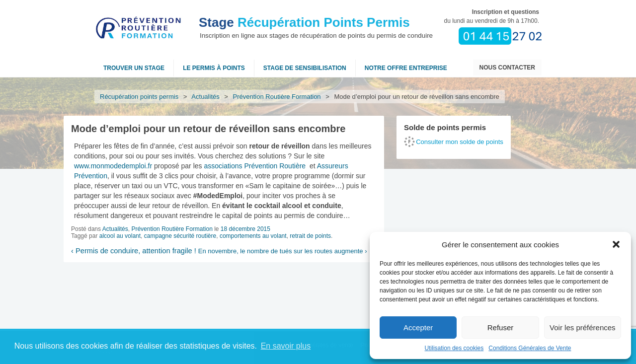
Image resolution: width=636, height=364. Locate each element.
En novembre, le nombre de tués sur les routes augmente (283, 251)
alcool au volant (120, 236)
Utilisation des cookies (454, 348)
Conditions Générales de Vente (530, 348)
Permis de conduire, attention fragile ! (134, 251)
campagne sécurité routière (180, 236)
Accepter (418, 328)
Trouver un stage (134, 68)
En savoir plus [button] (286, 346)
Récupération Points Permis (304, 22)
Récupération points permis (139, 97)
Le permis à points (214, 68)
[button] (616, 244)
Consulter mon (460, 142)
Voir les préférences (583, 328)
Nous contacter (507, 68)
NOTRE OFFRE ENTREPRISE (406, 68)
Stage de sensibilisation (305, 68)
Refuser (501, 328)
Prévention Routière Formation (277, 97)
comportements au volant (253, 236)
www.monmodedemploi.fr (113, 166)
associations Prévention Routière (255, 166)
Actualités (206, 97)
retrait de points (310, 236)
